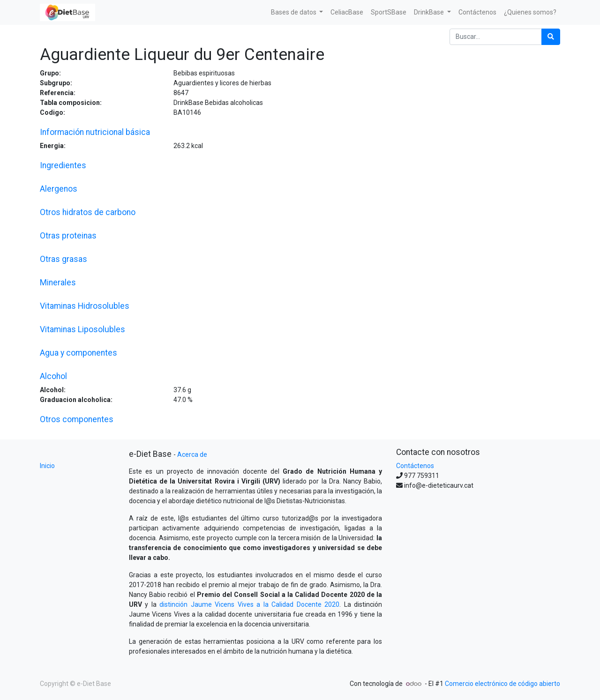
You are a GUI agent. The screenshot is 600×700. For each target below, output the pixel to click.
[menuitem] (347, 12)
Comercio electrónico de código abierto (502, 684)
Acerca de (192, 454)
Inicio (47, 466)
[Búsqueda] (551, 37)
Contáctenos (415, 466)
